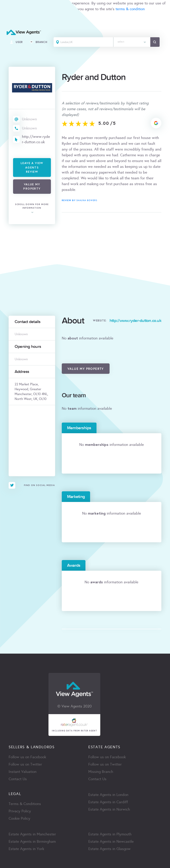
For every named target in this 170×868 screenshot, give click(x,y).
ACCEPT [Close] (8, 19)
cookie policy (62, 9)
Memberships (79, 428)
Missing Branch (101, 772)
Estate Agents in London (108, 795)
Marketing (76, 497)
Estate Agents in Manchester (32, 834)
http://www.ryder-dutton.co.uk (36, 139)
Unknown (29, 119)
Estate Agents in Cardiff (108, 802)
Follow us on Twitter (25, 764)
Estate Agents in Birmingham (32, 842)
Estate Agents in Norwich (109, 809)
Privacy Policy (20, 811)
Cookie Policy (19, 818)
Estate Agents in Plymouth (110, 834)
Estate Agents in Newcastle (111, 842)
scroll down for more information (32, 206)
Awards (74, 565)
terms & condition (130, 9)
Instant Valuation (23, 772)
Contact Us (18, 779)
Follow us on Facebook (27, 757)
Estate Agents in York (26, 849)
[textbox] (132, 41)
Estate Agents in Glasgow (109, 849)
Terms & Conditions (25, 804)
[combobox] (132, 42)
